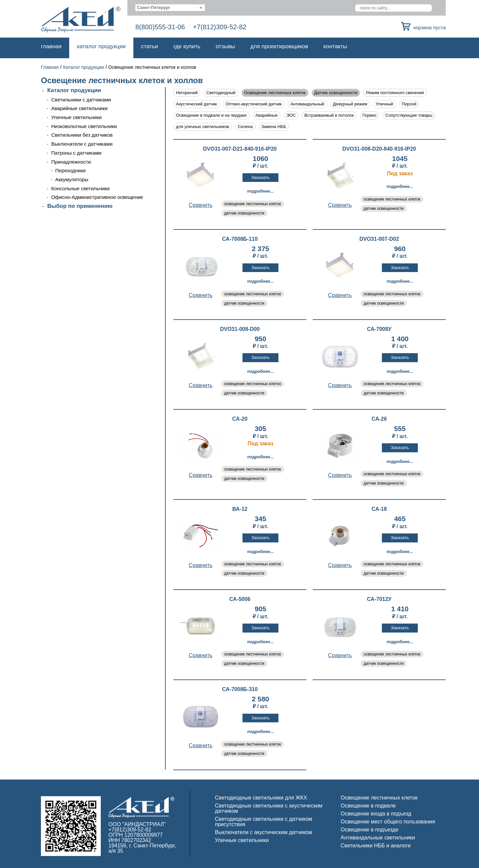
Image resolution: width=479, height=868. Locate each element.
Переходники (70, 170)
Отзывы (225, 46)
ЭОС (291, 115)
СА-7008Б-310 (240, 689)
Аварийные (267, 115)
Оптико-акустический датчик (254, 104)
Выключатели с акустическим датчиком (263, 832)
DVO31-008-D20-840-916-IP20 (379, 149)
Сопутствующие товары (409, 115)
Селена (245, 127)
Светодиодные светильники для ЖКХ (261, 798)
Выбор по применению (80, 206)
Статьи (150, 46)
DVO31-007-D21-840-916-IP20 (240, 149)
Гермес (370, 115)
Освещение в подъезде (370, 830)
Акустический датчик (196, 104)
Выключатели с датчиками (82, 144)
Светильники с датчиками (81, 100)
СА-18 (379, 509)
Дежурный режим (350, 104)
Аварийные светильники (79, 108)
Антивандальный (307, 104)
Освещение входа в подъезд (376, 814)
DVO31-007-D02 (379, 239)
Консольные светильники (80, 188)
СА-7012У (379, 599)
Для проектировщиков (279, 46)
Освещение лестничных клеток (275, 93)
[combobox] (170, 8)
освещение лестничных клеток (253, 204)
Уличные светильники (77, 117)
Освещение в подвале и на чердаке (211, 115)
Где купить (187, 46)
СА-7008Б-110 (240, 239)
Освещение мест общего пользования (388, 822)
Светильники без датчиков (82, 135)
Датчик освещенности (336, 93)
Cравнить (200, 205)
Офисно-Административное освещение (97, 197)
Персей (409, 104)
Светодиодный (221, 93)
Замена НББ (274, 127)
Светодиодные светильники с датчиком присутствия (264, 822)
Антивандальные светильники (378, 838)
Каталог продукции (101, 46)
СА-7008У (379, 329)
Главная (51, 46)
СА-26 (379, 419)
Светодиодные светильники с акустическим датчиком (269, 808)
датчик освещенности (244, 213)
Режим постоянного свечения (395, 93)
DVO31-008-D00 (240, 329)
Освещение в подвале (368, 806)
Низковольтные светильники (84, 126)
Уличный (385, 104)
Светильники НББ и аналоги (376, 846)
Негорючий (187, 93)
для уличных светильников (203, 127)
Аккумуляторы (72, 179)
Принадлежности (71, 162)
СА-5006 (240, 599)
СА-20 (240, 419)
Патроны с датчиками (76, 153)
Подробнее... (260, 191)
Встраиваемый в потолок (329, 115)
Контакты (335, 46)
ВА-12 (240, 509)
